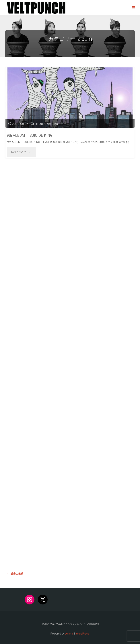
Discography (54, 124)
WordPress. (83, 634)
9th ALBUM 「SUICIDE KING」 (31, 135)
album (39, 124)
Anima (69, 634)
